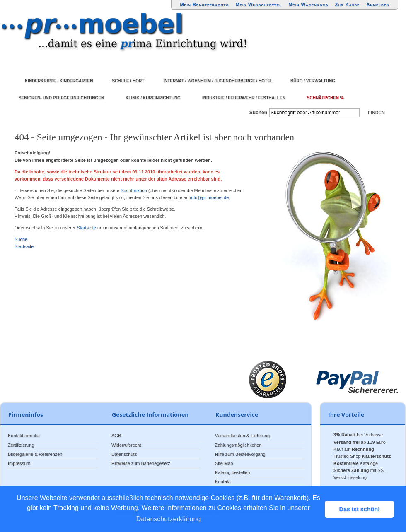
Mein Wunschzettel (259, 5)
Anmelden (378, 5)
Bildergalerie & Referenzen (35, 454)
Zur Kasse (347, 5)
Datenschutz (124, 454)
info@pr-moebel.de (210, 197)
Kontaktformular (24, 436)
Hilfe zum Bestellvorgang (240, 454)
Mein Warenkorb (308, 5)
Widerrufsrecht (126, 445)
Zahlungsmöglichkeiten (238, 445)
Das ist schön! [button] (360, 509)
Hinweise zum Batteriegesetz (141, 463)
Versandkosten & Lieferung (242, 436)
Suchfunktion (134, 190)
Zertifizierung (21, 445)
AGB (116, 436)
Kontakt (223, 481)
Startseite (86, 228)
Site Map (224, 463)
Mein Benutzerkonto (204, 5)
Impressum (19, 463)
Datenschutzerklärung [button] (169, 519)
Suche (21, 239)
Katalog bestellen (232, 472)
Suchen (258, 113)
